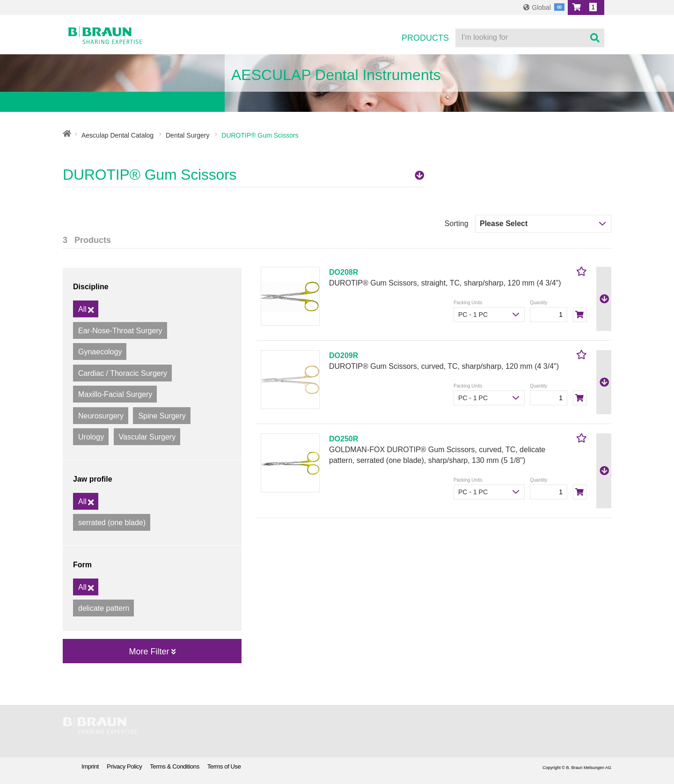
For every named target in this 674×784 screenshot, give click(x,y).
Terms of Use (224, 766)
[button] (586, 7)
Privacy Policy (124, 766)
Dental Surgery (187, 135)
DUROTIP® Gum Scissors (243, 175)
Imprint (90, 766)
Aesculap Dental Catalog (117, 135)
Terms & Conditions (175, 766)
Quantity (538, 303)
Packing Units (468, 303)
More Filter (152, 652)
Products (425, 38)
